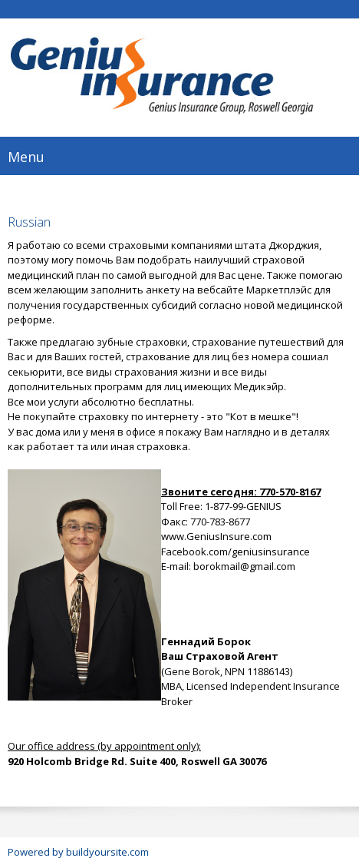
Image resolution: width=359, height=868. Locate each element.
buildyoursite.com (107, 852)
